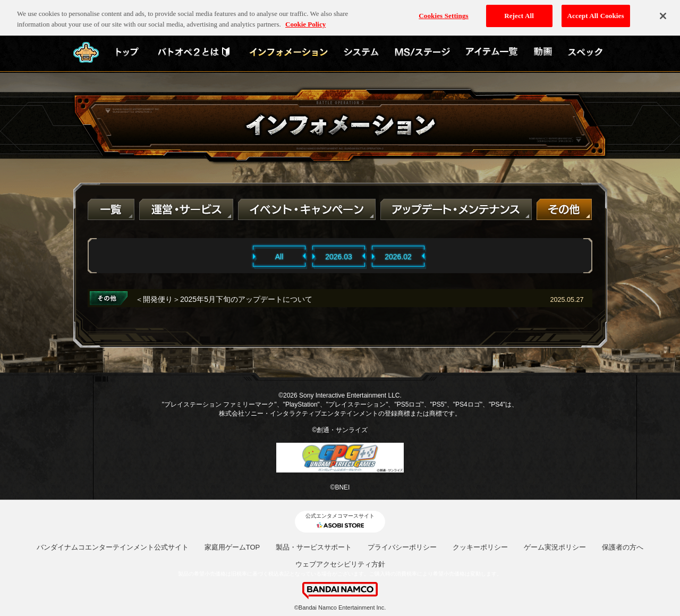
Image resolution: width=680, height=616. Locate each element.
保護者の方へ (623, 547)
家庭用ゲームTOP (232, 547)
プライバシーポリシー (402, 547)
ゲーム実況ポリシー (555, 547)
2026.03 (339, 257)
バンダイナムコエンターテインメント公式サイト (113, 547)
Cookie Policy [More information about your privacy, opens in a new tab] (305, 19)
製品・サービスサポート (314, 547)
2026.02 (398, 257)
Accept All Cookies (596, 11)
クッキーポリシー (480, 547)
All (279, 257)
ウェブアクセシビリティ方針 (340, 564)
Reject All (519, 11)
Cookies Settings (443, 11)
